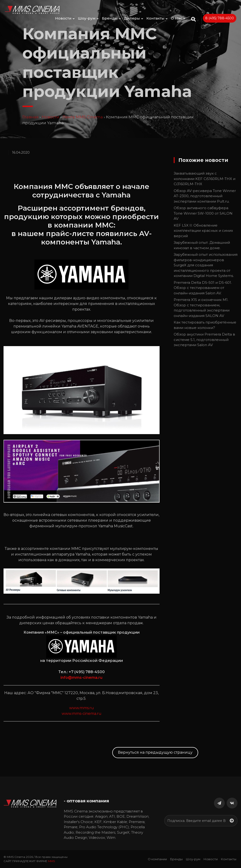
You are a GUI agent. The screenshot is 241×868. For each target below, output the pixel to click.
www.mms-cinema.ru (82, 714)
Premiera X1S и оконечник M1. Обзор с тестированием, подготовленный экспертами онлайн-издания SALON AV (202, 308)
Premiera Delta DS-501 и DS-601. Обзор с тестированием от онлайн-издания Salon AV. (203, 288)
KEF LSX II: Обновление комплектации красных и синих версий (203, 231)
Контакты (157, 18)
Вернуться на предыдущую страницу (155, 752)
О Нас (178, 18)
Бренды (111, 18)
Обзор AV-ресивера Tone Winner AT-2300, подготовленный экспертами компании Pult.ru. (205, 196)
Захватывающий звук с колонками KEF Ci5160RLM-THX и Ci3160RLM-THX (205, 179)
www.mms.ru (82, 708)
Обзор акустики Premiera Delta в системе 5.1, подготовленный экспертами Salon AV (204, 340)
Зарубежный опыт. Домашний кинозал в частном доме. (202, 245)
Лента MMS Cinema (83, 117)
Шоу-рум (88, 18)
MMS (51, 861)
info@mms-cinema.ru (81, 678)
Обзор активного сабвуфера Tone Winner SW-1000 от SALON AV (203, 213)
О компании (157, 859)
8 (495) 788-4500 (220, 18)
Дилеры (134, 18)
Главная (30, 117)
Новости (65, 18)
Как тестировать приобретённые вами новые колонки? (205, 325)
